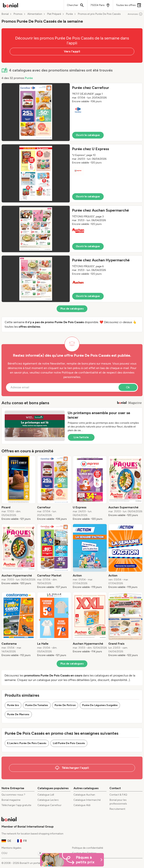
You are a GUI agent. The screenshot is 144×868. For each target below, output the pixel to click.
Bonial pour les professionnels (118, 802)
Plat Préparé (54, 14)
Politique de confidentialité (88, 848)
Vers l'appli (72, 51)
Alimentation (35, 14)
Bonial (5, 14)
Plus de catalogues (72, 309)
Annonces (135, 14)
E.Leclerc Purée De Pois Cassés (27, 743)
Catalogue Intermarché (87, 800)
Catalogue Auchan (84, 795)
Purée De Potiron (65, 705)
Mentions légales (11, 848)
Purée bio (13, 705)
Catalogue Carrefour (49, 805)
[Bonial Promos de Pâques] (72, 860)
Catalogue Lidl (46, 795)
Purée (69, 14)
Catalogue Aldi (82, 805)
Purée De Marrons (18, 714)
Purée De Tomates (37, 705)
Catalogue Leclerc (48, 800)
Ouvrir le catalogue (88, 135)
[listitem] (19, 488)
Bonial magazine (11, 800)
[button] (72, 112)
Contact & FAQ (118, 795)
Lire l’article (81, 437)
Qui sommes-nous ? (13, 795)
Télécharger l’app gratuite (16, 805)
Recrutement (117, 809)
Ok (128, 387)
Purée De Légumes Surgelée (100, 705)
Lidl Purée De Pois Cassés (69, 743)
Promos (18, 14)
